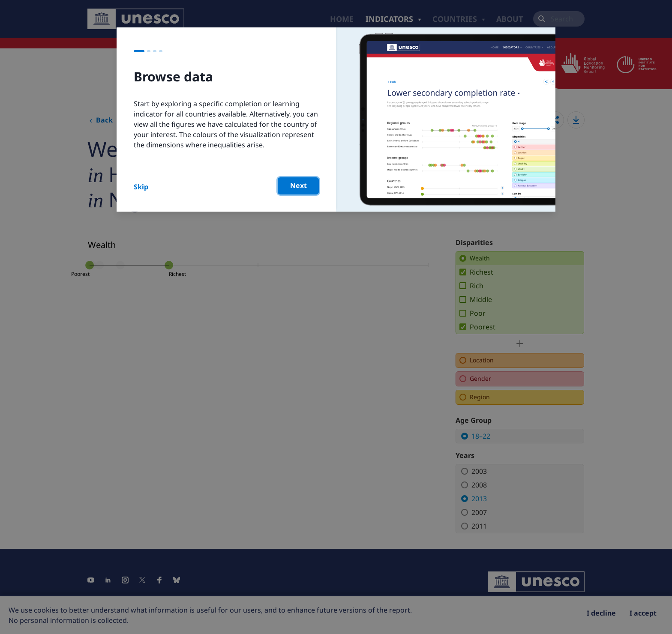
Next (298, 185)
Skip (141, 187)
